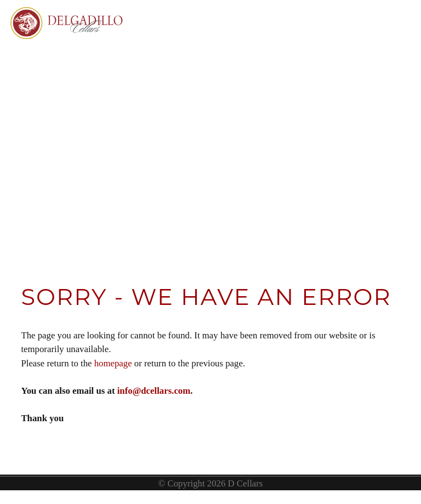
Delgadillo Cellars (69, 47)
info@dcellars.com (154, 391)
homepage (113, 363)
